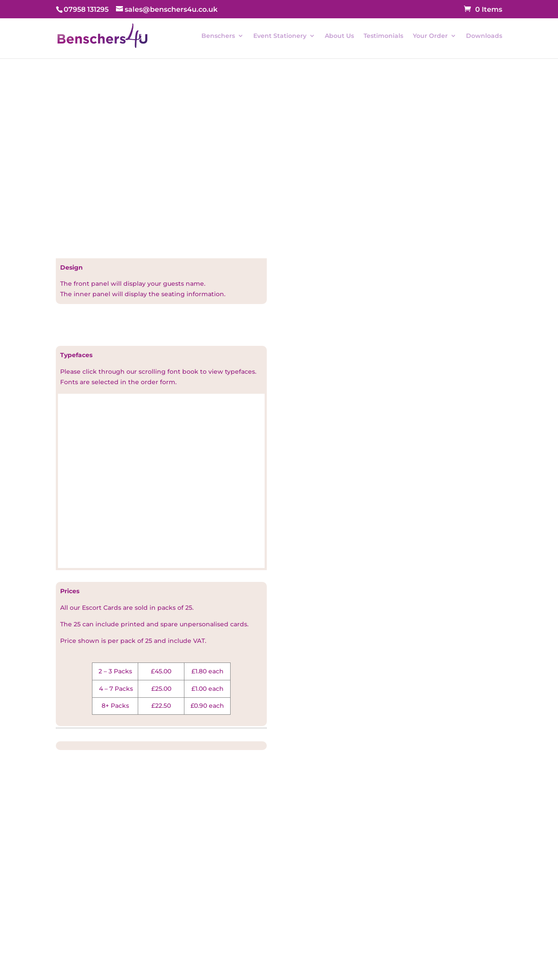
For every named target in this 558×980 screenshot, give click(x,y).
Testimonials (383, 36)
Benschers (218, 36)
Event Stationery (280, 36)
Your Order (430, 36)
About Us (339, 36)
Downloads (484, 36)
